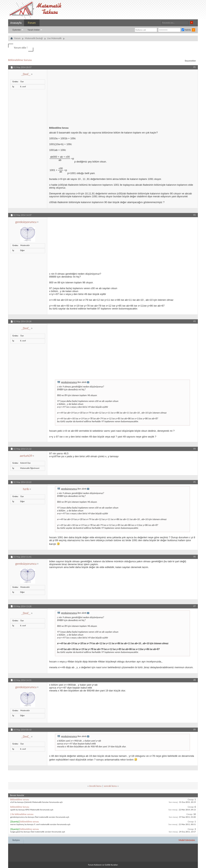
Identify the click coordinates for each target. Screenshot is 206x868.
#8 (195, 680)
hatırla (186, 30)
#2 (195, 215)
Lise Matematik (54, 38)
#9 (195, 730)
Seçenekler (190, 61)
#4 (195, 449)
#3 (195, 321)
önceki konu (95, 786)
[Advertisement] (122, 97)
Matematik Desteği (34, 38)
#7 (195, 606)
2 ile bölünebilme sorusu (22, 814)
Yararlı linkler (34, 30)
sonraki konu (110, 786)
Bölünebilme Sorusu (20, 60)
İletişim (16, 840)
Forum (32, 23)
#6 (195, 557)
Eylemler (17, 30)
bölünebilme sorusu (30, 822)
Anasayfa (16, 23)
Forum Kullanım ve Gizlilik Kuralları (103, 865)
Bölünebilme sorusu (20, 800)
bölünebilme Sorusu (20, 807)
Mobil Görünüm (187, 840)
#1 (195, 67)
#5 (195, 482)
